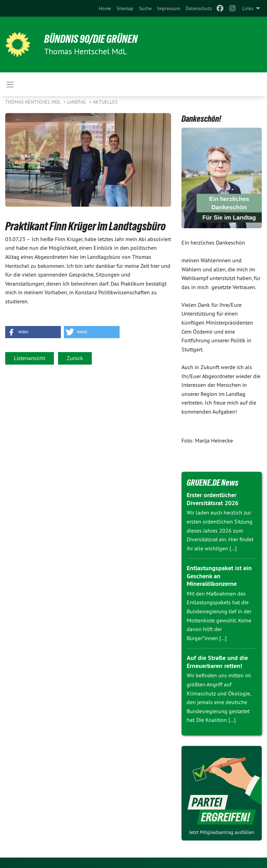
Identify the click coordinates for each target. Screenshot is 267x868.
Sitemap (125, 8)
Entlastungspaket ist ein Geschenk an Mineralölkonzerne (219, 576)
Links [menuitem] (248, 8)
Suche (145, 8)
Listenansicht (30, 358)
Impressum (169, 8)
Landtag (77, 102)
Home (105, 8)
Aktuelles (105, 102)
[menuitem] (105, 8)
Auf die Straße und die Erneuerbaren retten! (217, 662)
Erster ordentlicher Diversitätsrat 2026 (213, 499)
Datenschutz (199, 8)
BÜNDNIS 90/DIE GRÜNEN (91, 39)
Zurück (75, 358)
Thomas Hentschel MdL (34, 102)
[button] (33, 332)
